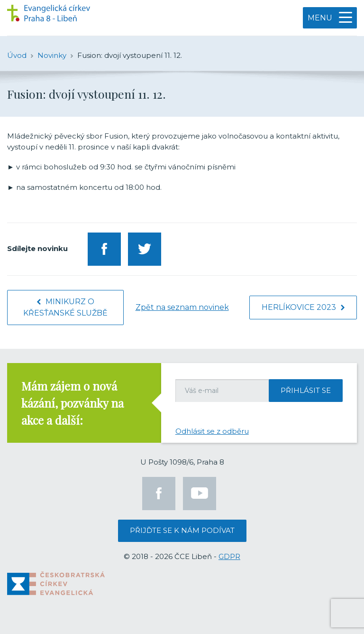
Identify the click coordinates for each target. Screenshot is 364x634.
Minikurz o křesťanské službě (65, 307)
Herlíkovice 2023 (303, 307)
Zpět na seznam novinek (182, 307)
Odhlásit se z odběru (212, 431)
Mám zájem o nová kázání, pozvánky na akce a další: (73, 403)
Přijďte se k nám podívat (182, 530)
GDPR (229, 556)
